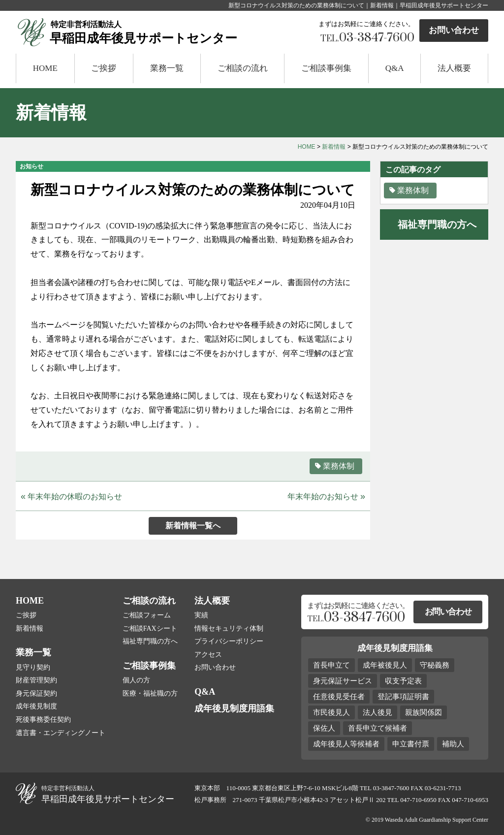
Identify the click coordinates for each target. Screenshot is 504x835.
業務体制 (334, 466)
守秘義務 (435, 665)
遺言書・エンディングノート (61, 733)
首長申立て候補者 (378, 728)
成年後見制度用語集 (234, 708)
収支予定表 (403, 681)
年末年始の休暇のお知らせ (71, 496)
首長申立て (331, 665)
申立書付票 (411, 744)
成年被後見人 (385, 665)
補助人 (453, 744)
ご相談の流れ (243, 68)
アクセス (208, 655)
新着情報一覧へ (193, 526)
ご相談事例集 (326, 68)
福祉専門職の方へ (150, 641)
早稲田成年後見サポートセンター (174, 32)
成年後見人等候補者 (346, 744)
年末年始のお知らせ (326, 496)
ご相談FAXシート (150, 628)
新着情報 (334, 147)
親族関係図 (424, 712)
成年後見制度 (36, 706)
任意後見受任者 (339, 697)
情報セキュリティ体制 (229, 628)
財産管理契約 (36, 680)
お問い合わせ (454, 30)
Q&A (395, 68)
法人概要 (454, 68)
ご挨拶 (104, 68)
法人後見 (378, 712)
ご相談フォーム (147, 615)
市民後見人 (331, 712)
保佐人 (324, 728)
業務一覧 (167, 68)
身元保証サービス (343, 681)
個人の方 (136, 680)
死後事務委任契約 (43, 720)
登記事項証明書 (403, 697)
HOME (45, 68)
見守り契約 (33, 667)
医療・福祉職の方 (150, 693)
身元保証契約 (36, 693)
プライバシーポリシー (229, 641)
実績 (201, 615)
